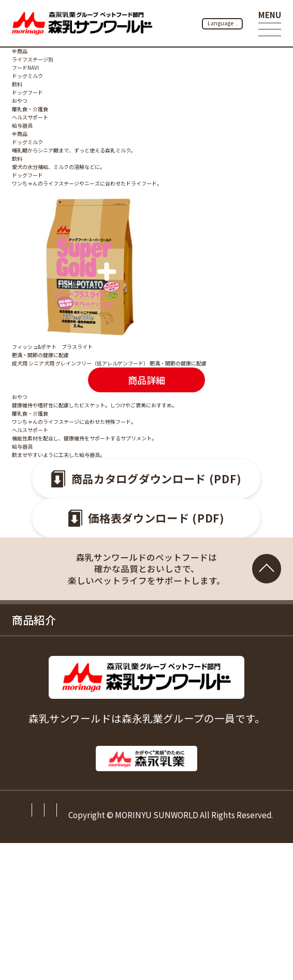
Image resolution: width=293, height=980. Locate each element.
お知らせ (34, 711)
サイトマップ (90, 934)
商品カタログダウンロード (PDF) (157, 478)
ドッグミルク (27, 76)
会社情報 (31, 934)
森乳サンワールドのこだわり (84, 615)
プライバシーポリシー (234, 934)
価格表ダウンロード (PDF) (156, 518)
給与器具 (22, 125)
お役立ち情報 (45, 647)
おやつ (20, 101)
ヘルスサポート (30, 117)
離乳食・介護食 (30, 109)
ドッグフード (27, 92)
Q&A (24, 679)
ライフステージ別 (33, 59)
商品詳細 (146, 380)
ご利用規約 (152, 934)
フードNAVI (25, 67)
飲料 (17, 84)
